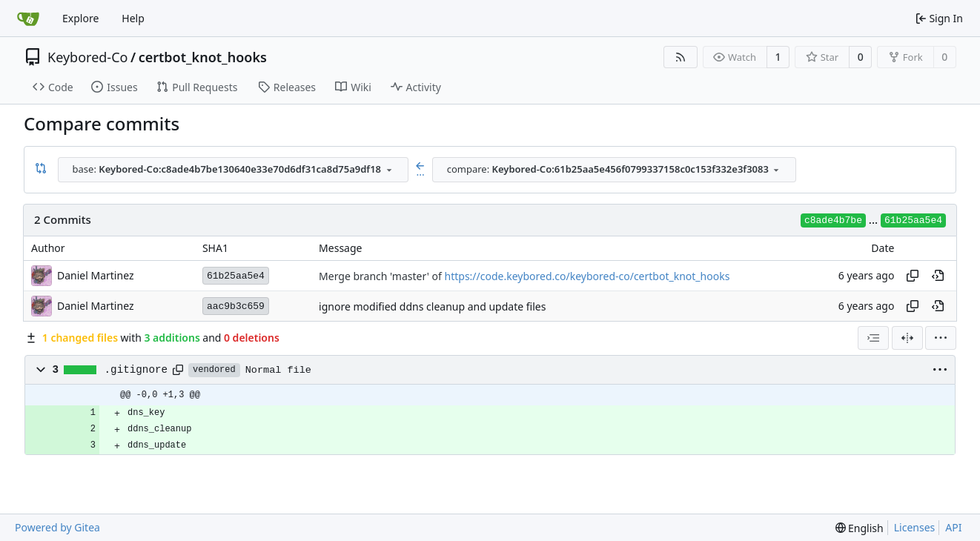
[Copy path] (178, 370)
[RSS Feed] (681, 57)
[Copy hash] (913, 276)
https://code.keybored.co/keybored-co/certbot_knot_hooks (587, 276)
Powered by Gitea (57, 527)
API (953, 527)
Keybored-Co (87, 57)
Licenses (915, 527)
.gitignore (136, 370)
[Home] (28, 19)
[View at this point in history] (938, 276)
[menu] (941, 338)
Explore (80, 18)
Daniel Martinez (95, 275)
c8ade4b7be (833, 220)
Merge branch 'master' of (381, 276)
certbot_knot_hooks (203, 57)
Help (133, 18)
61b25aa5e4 (913, 220)
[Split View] (907, 338)
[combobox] (233, 170)
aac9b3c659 (236, 306)
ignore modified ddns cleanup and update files (432, 306)
